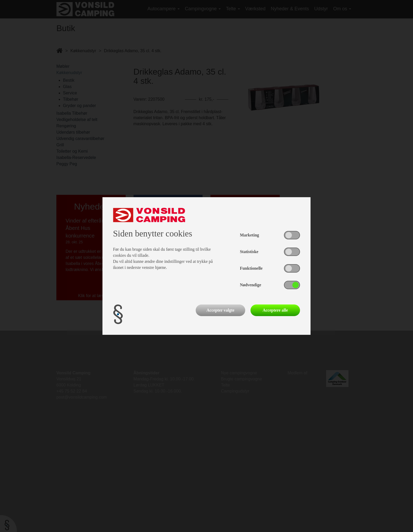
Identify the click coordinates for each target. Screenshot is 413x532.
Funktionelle (251, 268)
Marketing (250, 235)
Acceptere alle (275, 310)
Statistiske (249, 252)
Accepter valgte (220, 310)
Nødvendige (251, 285)
